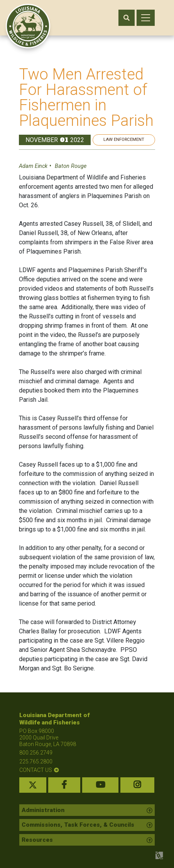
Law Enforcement (124, 140)
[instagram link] (138, 785)
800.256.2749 (36, 753)
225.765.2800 (36, 761)
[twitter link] (33, 785)
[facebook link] (64, 785)
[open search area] (127, 18)
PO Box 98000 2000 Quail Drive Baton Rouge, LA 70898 (48, 738)
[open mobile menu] (146, 18)
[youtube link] (100, 785)
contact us (36, 770)
